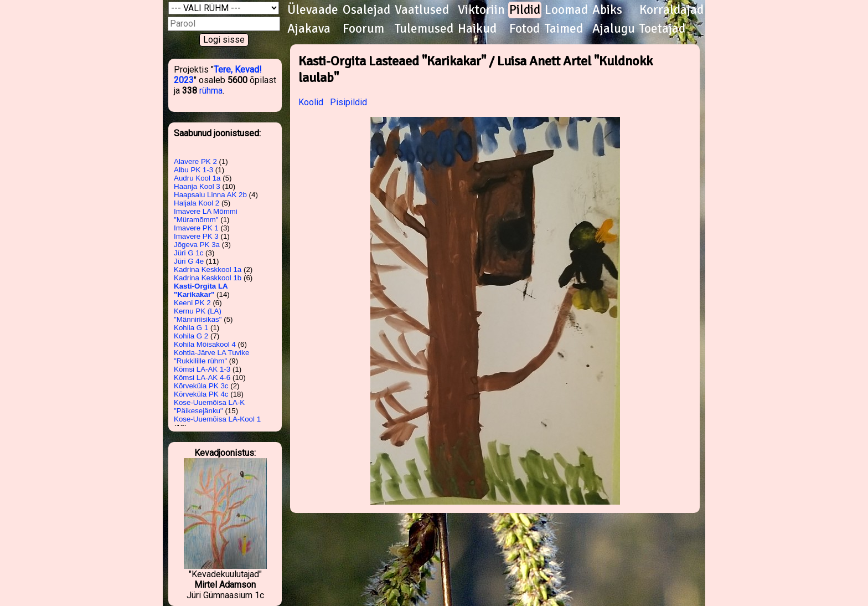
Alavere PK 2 (195, 161)
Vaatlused (422, 10)
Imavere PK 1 (196, 228)
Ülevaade (313, 10)
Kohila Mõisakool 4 (205, 344)
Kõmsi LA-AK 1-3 (202, 369)
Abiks (607, 10)
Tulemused (424, 29)
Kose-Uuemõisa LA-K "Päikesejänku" (209, 407)
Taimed (564, 29)
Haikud (477, 29)
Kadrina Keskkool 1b (208, 278)
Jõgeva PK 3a (197, 245)
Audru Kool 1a (197, 178)
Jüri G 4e (189, 261)
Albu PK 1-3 (193, 170)
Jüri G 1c (188, 253)
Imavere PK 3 (196, 236)
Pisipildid (348, 102)
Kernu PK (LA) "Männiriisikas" (198, 315)
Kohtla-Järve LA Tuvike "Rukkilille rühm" (211, 357)
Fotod (525, 29)
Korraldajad (671, 10)
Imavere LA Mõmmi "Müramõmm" (206, 215)
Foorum (363, 29)
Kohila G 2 (191, 336)
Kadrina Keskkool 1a (208, 269)
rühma (211, 91)
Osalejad (366, 10)
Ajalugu (614, 29)
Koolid (311, 102)
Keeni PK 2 (192, 303)
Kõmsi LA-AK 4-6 (202, 378)
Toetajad (662, 29)
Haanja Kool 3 (197, 186)
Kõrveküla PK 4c (201, 394)
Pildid (525, 10)
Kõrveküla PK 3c (201, 386)
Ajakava (309, 29)
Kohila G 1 (191, 328)
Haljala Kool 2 (197, 203)
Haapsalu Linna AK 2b (210, 195)
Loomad (566, 10)
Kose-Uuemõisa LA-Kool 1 (217, 419)
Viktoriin (481, 10)
